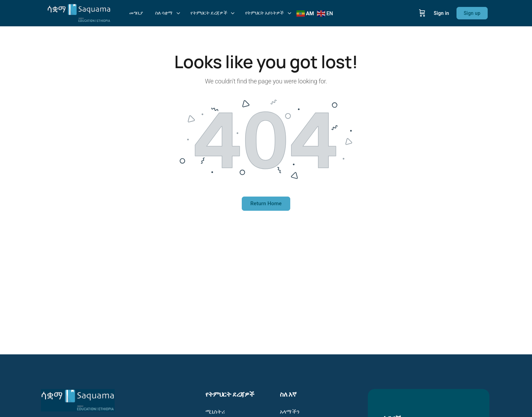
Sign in (441, 13)
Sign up (472, 13)
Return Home (266, 203)
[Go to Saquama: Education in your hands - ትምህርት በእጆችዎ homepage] (79, 12)
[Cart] (422, 13)
